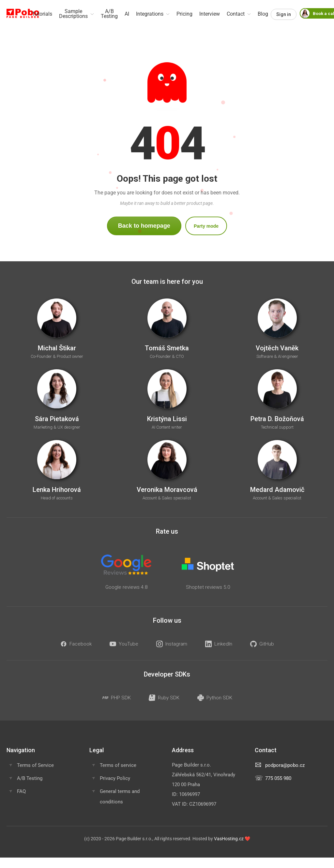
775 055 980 (278, 778)
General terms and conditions (120, 797)
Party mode (206, 226)
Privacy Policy (115, 778)
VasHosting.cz (229, 839)
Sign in (284, 14)
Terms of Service (35, 765)
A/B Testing (30, 778)
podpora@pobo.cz (285, 765)
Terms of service (118, 765)
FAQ (21, 791)
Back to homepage (144, 226)
